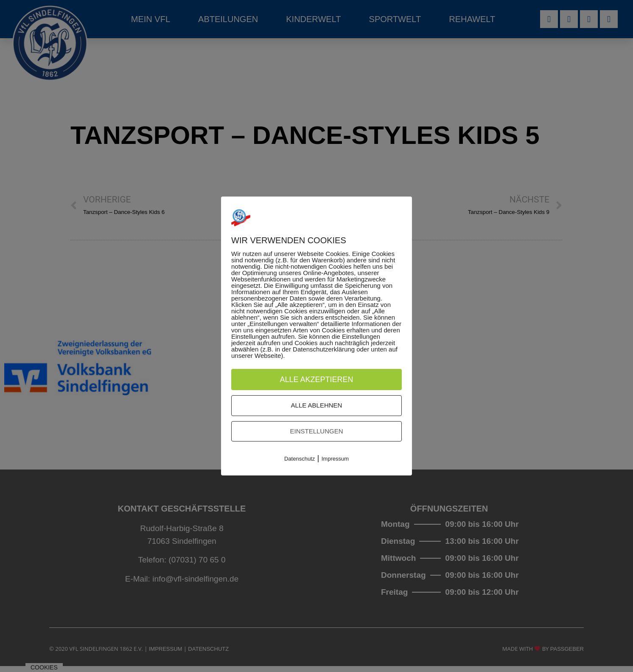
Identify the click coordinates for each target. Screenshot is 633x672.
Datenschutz (300, 459)
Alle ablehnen (317, 406)
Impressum (335, 459)
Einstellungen (316, 431)
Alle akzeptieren (316, 380)
